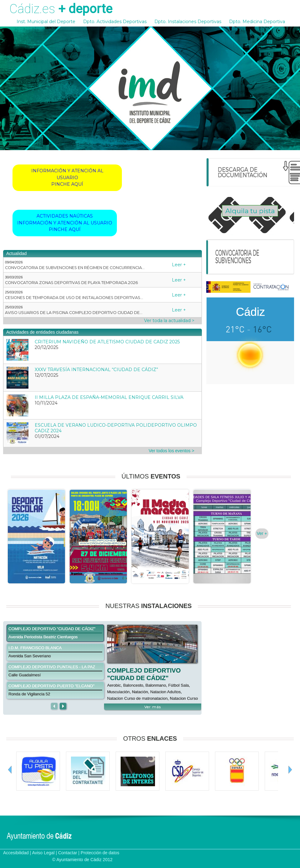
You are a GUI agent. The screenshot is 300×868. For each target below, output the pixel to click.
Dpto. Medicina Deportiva (257, 22)
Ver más (153, 707)
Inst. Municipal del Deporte (46, 22)
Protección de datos (100, 853)
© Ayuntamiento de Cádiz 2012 (82, 860)
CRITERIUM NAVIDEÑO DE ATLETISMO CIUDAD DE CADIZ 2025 (107, 342)
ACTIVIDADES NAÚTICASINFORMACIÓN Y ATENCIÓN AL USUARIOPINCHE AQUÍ (65, 223)
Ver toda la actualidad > (169, 321)
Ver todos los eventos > (172, 451)
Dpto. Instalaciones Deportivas (188, 22)
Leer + (179, 265)
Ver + (262, 533)
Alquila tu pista (250, 211)
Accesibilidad (16, 853)
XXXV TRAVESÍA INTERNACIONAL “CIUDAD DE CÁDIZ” (96, 370)
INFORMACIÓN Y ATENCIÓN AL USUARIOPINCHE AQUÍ (67, 177)
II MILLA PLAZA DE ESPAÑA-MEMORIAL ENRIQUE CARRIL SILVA (109, 397)
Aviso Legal (43, 853)
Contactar (68, 853)
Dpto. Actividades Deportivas (115, 22)
